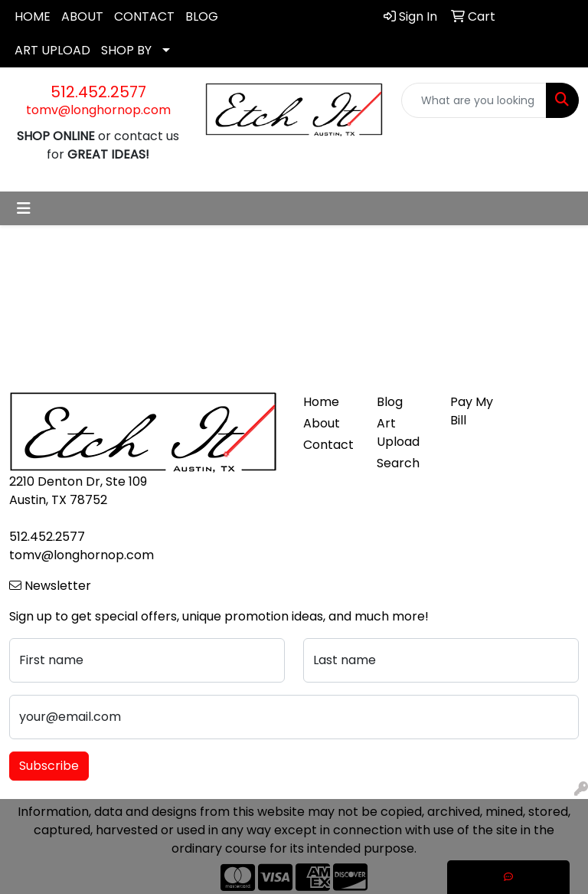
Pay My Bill (472, 411)
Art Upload (398, 432)
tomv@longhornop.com (98, 110)
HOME (33, 16)
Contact (328, 445)
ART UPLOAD (52, 50)
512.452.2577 (98, 92)
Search (398, 463)
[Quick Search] (474, 100)
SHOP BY (126, 50)
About (322, 423)
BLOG (202, 16)
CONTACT (144, 16)
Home (321, 402)
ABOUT (82, 16)
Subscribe (49, 766)
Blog (390, 402)
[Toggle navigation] (24, 208)
